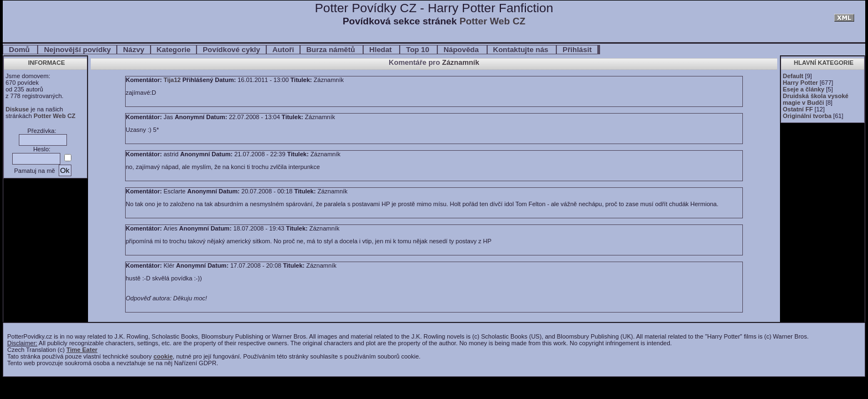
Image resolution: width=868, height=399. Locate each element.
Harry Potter (800, 83)
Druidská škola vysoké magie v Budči (816, 99)
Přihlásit (577, 50)
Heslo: (42, 149)
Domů (20, 50)
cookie (163, 356)
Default (793, 76)
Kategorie (174, 50)
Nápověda (462, 50)
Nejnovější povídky (77, 50)
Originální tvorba (807, 116)
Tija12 (172, 80)
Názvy (134, 50)
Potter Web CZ (492, 21)
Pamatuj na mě (34, 171)
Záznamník (460, 62)
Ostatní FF (798, 109)
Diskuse (17, 109)
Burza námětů (332, 50)
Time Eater (82, 350)
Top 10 (418, 50)
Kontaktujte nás (522, 50)
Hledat (381, 50)
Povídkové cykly (231, 50)
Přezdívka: (42, 131)
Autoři (283, 50)
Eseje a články (804, 89)
